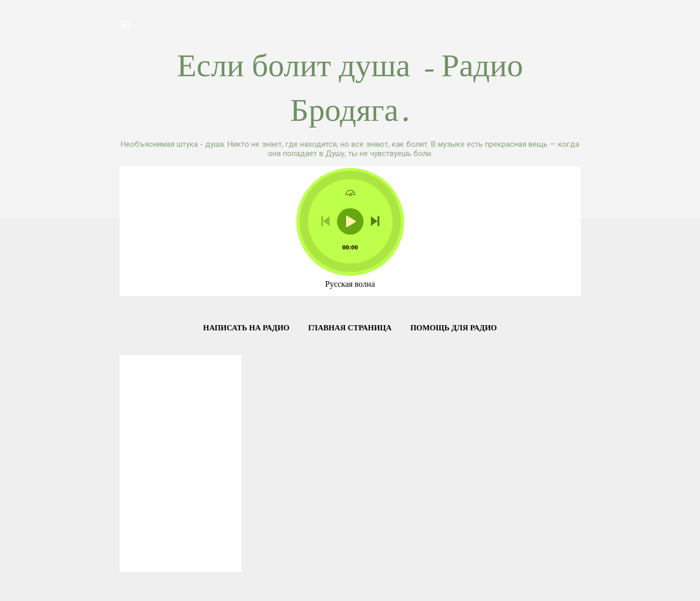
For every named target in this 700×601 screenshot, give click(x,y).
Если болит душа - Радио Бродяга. (350, 88)
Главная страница (350, 328)
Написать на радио (246, 328)
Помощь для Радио (454, 328)
